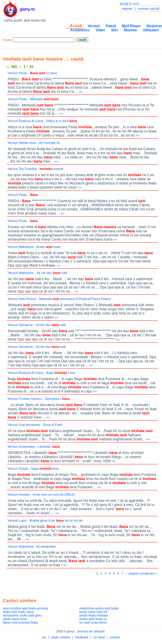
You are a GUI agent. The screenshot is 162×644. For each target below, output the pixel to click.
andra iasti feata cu (93, 619)
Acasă (76, 26)
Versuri (94, 26)
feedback (82, 637)
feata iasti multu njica (18, 612)
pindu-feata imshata (94, 615)
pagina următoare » (143, 573)
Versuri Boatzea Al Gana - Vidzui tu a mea (42, 121)
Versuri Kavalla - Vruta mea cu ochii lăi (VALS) (41, 494)
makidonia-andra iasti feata (99, 608)
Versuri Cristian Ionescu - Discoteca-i (39, 399)
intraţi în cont (130, 4)
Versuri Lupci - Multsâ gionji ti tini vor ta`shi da (45, 520)
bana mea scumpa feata (20, 622)
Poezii (111, 26)
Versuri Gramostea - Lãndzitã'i (34, 447)
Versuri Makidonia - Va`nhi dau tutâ (37, 273)
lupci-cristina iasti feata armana (25, 608)
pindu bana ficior (15, 619)
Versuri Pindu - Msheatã (33, 99)
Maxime (130, 30)
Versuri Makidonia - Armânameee (32, 546)
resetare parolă (148, 9)
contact (115, 637)
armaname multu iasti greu (22, 615)
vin (44, 637)
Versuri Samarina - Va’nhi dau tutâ (37, 325)
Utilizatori (151, 30)
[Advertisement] (72, 585)
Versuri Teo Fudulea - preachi (36, 169)
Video (100, 30)
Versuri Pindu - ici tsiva (32, 73)
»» (81, 92)
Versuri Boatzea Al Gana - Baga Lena (41, 373)
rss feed (99, 637)
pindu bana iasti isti (93, 612)
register (127, 9)
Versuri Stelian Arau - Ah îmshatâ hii (34, 143)
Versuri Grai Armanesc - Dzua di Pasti (35, 425)
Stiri (114, 30)
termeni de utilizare (91, 631)
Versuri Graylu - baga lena (33, 468)
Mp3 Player (131, 26)
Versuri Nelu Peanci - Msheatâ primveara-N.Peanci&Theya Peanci (59, 299)
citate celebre (61, 637)
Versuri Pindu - (23, 195)
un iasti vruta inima (93, 622)
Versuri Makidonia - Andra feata (34, 247)
